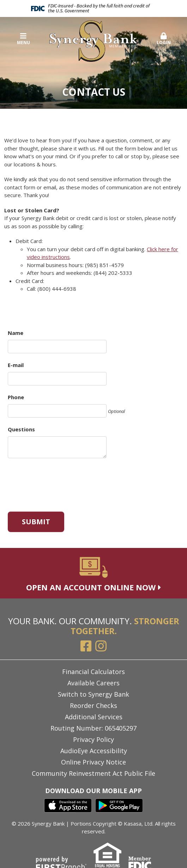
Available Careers (93, 683)
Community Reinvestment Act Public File (93, 773)
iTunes (68, 805)
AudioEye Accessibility (94, 751)
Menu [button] (23, 39)
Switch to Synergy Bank (93, 694)
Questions (21, 429)
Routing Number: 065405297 (93, 728)
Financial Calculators (93, 672)
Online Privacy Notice (93, 762)
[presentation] (61, 482)
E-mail (16, 365)
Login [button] (164, 39)
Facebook (86, 646)
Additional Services (94, 717)
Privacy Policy (93, 739)
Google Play (119, 805)
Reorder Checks (93, 705)
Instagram (101, 646)
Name (16, 333)
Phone (16, 397)
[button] (164, 39)
